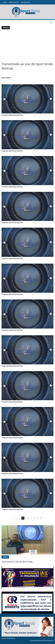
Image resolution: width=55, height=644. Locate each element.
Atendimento (26, 2)
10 (40, 518)
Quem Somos (14, 2)
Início (5, 2)
